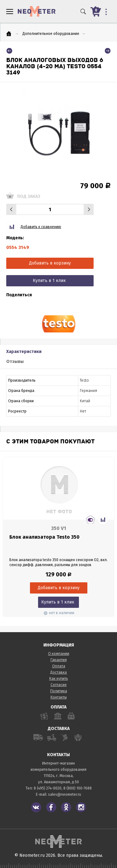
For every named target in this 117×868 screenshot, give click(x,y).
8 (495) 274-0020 (48, 788)
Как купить (59, 679)
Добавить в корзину (50, 263)
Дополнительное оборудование (51, 34)
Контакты (59, 697)
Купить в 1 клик (49, 281)
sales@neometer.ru (65, 794)
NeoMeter (37, 11)
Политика (59, 691)
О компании (59, 654)
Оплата (59, 666)
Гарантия (59, 660)
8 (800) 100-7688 (78, 788)
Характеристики (24, 352)
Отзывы (15, 362)
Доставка (58, 672)
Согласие (59, 685)
